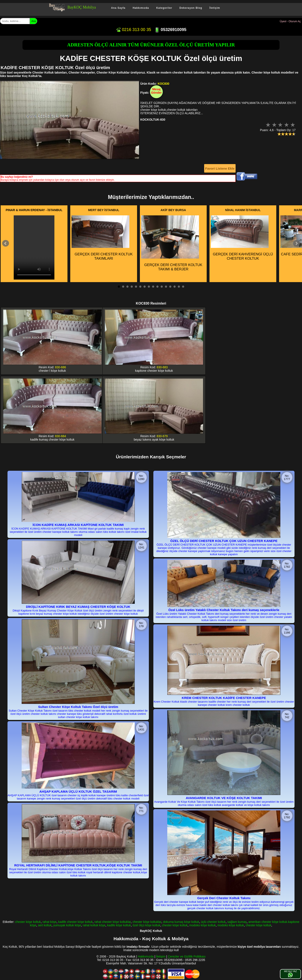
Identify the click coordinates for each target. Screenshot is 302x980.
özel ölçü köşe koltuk (146, 925)
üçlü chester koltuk (213, 922)
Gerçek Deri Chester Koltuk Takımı (224, 898)
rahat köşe (49, 922)
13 (170, 287)
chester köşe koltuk (28, 922)
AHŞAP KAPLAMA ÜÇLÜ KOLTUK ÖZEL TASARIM (78, 791)
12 (166, 287)
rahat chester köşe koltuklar (112, 922)
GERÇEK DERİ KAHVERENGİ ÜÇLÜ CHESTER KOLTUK (242, 238)
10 (157, 287)
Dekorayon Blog (191, 8)
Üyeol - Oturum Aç (290, 21)
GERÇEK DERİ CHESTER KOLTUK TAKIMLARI (102, 238)
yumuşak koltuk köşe (67, 925)
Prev (6, 243)
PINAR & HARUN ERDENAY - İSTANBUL (34, 210)
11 (162, 287)
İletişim (215, 8)
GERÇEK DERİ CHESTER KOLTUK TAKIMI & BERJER (172, 243)
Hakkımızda (141, 8)
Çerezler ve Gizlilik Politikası (187, 956)
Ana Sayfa (118, 8)
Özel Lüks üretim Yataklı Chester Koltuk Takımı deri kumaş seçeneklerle (224, 610)
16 (183, 287)
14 (175, 287)
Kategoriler (164, 8)
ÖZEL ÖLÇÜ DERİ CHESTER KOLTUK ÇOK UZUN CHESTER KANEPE (224, 541)
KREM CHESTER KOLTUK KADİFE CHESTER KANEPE (224, 698)
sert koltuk (45, 925)
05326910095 (170, 30)
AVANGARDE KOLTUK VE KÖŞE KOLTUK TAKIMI (224, 798)
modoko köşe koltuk (203, 925)
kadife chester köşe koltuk (75, 922)
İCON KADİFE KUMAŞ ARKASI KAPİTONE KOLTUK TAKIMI (78, 525)
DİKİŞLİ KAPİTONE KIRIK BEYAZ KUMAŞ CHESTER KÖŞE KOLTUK (78, 607)
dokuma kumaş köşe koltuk (181, 922)
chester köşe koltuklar (147, 922)
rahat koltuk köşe (94, 925)
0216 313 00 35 (133, 30)
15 (179, 287)
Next (296, 243)
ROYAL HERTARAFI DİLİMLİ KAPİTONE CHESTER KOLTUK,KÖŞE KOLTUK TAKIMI (78, 865)
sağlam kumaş (237, 922)
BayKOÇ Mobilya (82, 7)
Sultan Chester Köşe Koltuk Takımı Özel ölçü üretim (78, 707)
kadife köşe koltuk (119, 925)
